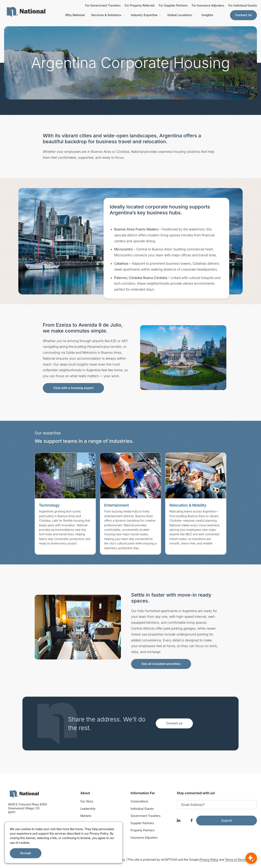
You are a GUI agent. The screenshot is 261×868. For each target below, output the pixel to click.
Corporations (139, 801)
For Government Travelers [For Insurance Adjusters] (103, 6)
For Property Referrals (140, 6)
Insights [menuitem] (207, 15)
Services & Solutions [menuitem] (108, 15)
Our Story (87, 801)
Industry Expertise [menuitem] (146, 15)
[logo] (24, 794)
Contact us (174, 723)
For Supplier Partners (173, 6)
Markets (86, 816)
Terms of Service (236, 860)
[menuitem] (26, 12)
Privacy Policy (209, 860)
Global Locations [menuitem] (181, 15)
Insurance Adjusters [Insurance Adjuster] (144, 838)
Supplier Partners (142, 823)
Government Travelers (146, 816)
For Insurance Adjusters (208, 6)
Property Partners (143, 830)
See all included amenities (161, 664)
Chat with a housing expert (73, 388)
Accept (26, 853)
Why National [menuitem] (75, 15)
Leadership (88, 809)
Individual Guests (142, 809)
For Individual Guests (243, 6)
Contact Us (243, 15)
